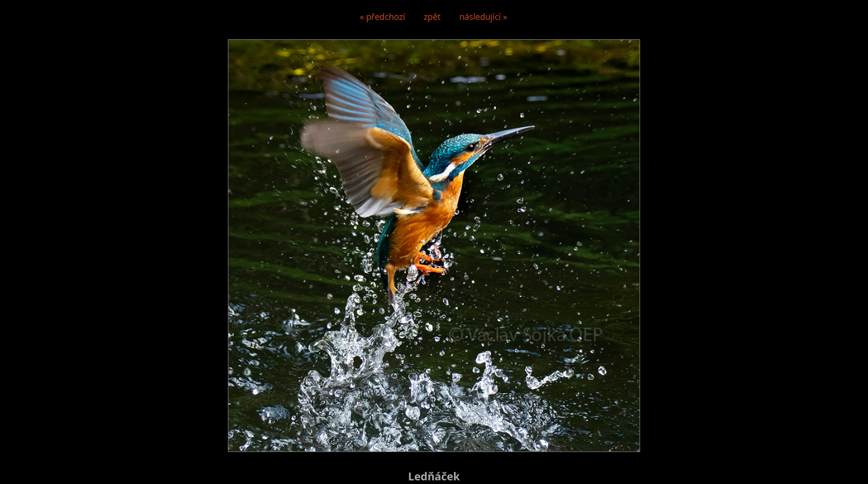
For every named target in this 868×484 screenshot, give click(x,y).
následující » (483, 17)
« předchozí (382, 17)
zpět (432, 17)
